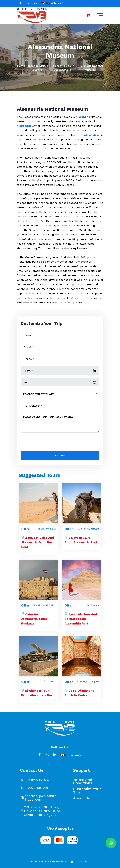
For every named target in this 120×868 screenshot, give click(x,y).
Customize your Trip (87, 791)
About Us (81, 798)
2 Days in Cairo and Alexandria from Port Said (38, 545)
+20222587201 (37, 788)
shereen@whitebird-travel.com (42, 798)
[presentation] (46, 442)
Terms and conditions (83, 781)
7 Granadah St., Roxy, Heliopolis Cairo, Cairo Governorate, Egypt (42, 811)
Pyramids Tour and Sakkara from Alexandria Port (81, 621)
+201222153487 (38, 780)
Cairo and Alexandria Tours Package (34, 621)
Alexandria (83, 117)
